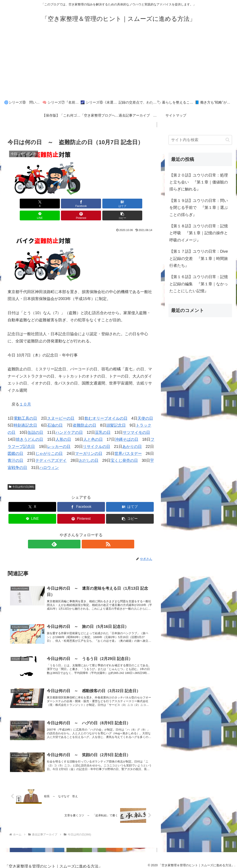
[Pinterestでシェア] (118, 204)
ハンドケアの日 (69, 421)
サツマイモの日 (136, 421)
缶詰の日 (35, 421)
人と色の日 (93, 427)
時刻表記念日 (25, 413)
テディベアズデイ (51, 449)
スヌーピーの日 (61, 406)
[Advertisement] (118, 63)
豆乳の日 (103, 421)
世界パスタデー (128, 442)
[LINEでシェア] (93, 204)
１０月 (25, 392)
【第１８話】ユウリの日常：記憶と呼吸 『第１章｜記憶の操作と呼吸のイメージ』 (199, 233)
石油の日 (55, 413)
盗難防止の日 (85, 413)
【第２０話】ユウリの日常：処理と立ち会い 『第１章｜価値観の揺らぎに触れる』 (199, 182)
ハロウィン (49, 456)
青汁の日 (15, 449)
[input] (200, 140)
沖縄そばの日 (127, 427)
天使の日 (145, 406)
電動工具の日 (25, 406)
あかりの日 (132, 435)
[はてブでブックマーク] (69, 204)
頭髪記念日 (116, 413)
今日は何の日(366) (21, 475)
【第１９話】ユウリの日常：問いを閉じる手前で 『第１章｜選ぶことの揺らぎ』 (199, 208)
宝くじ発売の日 (124, 449)
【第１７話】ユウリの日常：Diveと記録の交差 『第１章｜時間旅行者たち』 (199, 258)
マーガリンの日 (89, 442)
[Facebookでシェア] (44, 204)
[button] (143, 204)
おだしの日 (89, 449)
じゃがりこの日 (49, 442)
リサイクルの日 (96, 435)
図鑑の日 (15, 442)
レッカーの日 (59, 435)
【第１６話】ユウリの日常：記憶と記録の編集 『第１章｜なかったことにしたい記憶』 (199, 284)
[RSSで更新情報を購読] (86, 532)
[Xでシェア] (19, 204)
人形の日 (63, 427)
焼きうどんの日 (29, 427)
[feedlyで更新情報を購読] (76, 532)
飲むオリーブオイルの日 (106, 406)
